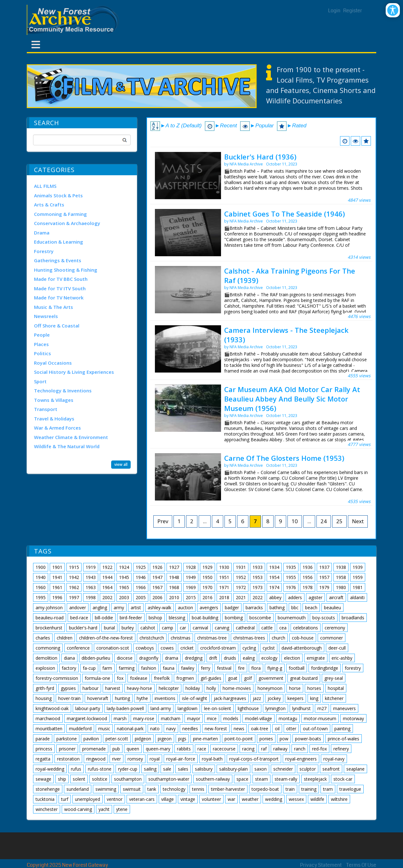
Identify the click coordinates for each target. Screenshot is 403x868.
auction (185, 608)
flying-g (275, 668)
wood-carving (78, 809)
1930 (224, 567)
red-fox (319, 749)
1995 (41, 597)
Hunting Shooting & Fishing (66, 270)
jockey (274, 698)
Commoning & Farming (60, 214)
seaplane (355, 769)
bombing (234, 618)
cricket (187, 648)
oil (277, 729)
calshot (148, 628)
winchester (47, 809)
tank (152, 789)
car (183, 628)
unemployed (88, 799)
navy (171, 729)
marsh (120, 718)
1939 (358, 567)
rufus (76, 769)
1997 (74, 597)
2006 (157, 597)
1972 (241, 587)
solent (79, 779)
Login (334, 11)
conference (78, 648)
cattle (267, 628)
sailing (150, 769)
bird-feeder (131, 618)
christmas (181, 638)
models (231, 718)
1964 (107, 587)
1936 (308, 567)
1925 (141, 567)
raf (264, 749)
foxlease (139, 678)
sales (183, 769)
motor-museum (320, 718)
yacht (104, 809)
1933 (258, 567)
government (271, 678)
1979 (324, 587)
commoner (332, 638)
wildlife (317, 799)
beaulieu (332, 608)
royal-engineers (301, 759)
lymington (275, 708)
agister (315, 597)
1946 (141, 577)
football (297, 668)
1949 (191, 577)
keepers (295, 698)
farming (127, 668)
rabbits (184, 749)
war (231, 799)
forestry (353, 668)
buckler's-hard (83, 628)
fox (120, 678)
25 (339, 521)
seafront (331, 769)
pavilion (91, 739)
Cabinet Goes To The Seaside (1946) (284, 214)
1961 (57, 587)
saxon (261, 769)
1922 (107, 567)
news (239, 729)
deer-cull (337, 648)
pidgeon (143, 739)
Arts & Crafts (49, 205)
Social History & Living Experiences (74, 372)
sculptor (308, 769)
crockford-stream (218, 648)
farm (107, 668)
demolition (46, 658)
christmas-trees (249, 638)
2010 (174, 597)
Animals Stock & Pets (58, 195)
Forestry (44, 251)
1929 (207, 567)
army (119, 608)
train (290, 789)
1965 (124, 587)
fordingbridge (325, 668)
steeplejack (315, 779)
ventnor (115, 799)
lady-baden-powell (125, 708)
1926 (157, 567)
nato (155, 729)
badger (232, 608)
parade (43, 739)
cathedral (245, 628)
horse (295, 688)
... (205, 521)
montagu (288, 718)
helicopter (169, 688)
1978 (308, 587)
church (278, 638)
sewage (43, 779)
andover (78, 608)
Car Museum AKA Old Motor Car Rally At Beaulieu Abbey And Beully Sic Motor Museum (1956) (292, 399)
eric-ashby (342, 658)
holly (211, 688)
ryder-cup (128, 769)
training (309, 789)
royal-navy (334, 759)
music (104, 729)
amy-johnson (49, 608)
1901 (57, 567)
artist (136, 608)
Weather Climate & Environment (71, 437)
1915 (74, 567)
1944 (107, 577)
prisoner (67, 749)
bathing (277, 608)
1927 (174, 567)
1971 (224, 587)
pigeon (165, 739)
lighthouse (248, 708)
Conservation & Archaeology (67, 223)
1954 (274, 577)
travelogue (350, 789)
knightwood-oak (52, 708)
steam (261, 779)
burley (128, 628)
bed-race (79, 618)
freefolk (162, 678)
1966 (141, 587)
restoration (68, 759)
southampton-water (169, 779)
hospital (336, 688)
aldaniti (357, 597)
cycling (249, 648)
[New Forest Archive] (74, 20)
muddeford (80, 729)
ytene (122, 809)
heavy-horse (139, 688)
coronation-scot (113, 648)
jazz (257, 698)
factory (69, 668)
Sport (40, 381)
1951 (224, 577)
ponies (266, 739)
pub (116, 749)
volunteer (211, 799)
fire (241, 668)
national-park (130, 729)
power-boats (308, 739)
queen (133, 749)
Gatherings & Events (58, 260)
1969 (191, 587)
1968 (174, 587)
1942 (74, 577)
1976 (291, 587)
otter (291, 729)
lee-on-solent (218, 708)
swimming (106, 789)
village (167, 799)
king (314, 698)
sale (167, 769)
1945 (124, 577)
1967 (157, 587)
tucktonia (45, 799)
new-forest (216, 729)
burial (109, 628)
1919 (91, 567)
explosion (45, 668)
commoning (48, 648)
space (242, 779)
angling (100, 608)
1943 (91, 577)
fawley (188, 668)
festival (224, 668)
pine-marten (205, 739)
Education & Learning (59, 242)
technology (174, 789)
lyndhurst (301, 708)
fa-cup (89, 668)
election (292, 658)
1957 (324, 577)
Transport (46, 409)
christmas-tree (212, 638)
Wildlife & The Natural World (67, 446)
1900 (41, 567)
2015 (191, 597)
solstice (100, 779)
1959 (358, 577)
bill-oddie (104, 618)
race (202, 749)
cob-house (303, 638)
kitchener (334, 698)
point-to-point (239, 739)
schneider (283, 769)
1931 (241, 567)
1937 (324, 567)
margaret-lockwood (87, 718)
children (65, 638)
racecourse (224, 749)
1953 (258, 577)
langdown (187, 708)
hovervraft (98, 698)
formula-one (97, 678)
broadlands (353, 618)
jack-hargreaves (230, 698)
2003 (124, 597)
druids (230, 658)
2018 (224, 597)
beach (311, 608)
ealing (249, 658)
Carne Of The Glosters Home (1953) (284, 458)
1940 (41, 577)
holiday (193, 688)
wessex (296, 799)
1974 (274, 587)
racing (248, 749)
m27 (322, 708)
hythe (142, 698)
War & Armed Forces (57, 428)
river (116, 759)
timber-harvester (228, 789)
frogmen (185, 678)
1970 (207, 587)
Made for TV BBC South (61, 279)
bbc (295, 608)
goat (233, 678)
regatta (43, 759)
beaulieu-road (50, 618)
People (42, 335)
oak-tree (260, 729)
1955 (291, 577)
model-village (258, 718)
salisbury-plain (233, 769)
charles (43, 638)
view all (121, 464)
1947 (157, 577)
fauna (169, 668)
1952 (241, 577)
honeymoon (270, 688)
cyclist (269, 648)
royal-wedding (50, 769)
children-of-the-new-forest (106, 638)
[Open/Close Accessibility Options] (393, 10)
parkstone (67, 739)
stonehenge (48, 789)
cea (283, 628)
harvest (113, 688)
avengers (209, 608)
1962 (74, 587)
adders (295, 597)
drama (172, 658)
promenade (94, 749)
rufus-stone (100, 769)
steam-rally (286, 779)
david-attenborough (302, 648)
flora (256, 668)
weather (250, 799)
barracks (254, 608)
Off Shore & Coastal (57, 326)
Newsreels (46, 316)
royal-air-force (181, 759)
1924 (124, 567)
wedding (274, 799)
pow (284, 739)
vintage (188, 799)
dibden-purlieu (96, 658)
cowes (167, 648)
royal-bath (212, 759)
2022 (258, 597)
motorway (353, 718)
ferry (206, 668)
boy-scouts (324, 618)
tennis (198, 789)
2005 (141, 597)
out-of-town (315, 729)
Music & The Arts (54, 307)
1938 (341, 567)
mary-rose (144, 718)
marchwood (48, 718)
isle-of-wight (195, 698)
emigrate (316, 658)
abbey (275, 597)
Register (353, 11)
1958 (341, 577)
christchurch (152, 638)
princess (44, 749)
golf (248, 678)
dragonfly (149, 658)
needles (190, 729)
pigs (182, 739)
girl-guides (211, 678)
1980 (341, 587)
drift (213, 658)
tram (328, 789)
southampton (128, 779)
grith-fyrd (45, 688)
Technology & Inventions (63, 391)
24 (324, 521)
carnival (200, 628)
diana (69, 658)
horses (314, 688)
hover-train (69, 698)
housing (44, 698)
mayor (194, 718)
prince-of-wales (343, 739)
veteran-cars (142, 799)
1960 (41, 587)
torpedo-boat (265, 789)
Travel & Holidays (54, 419)
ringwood (96, 759)
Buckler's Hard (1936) (260, 157)
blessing (177, 618)
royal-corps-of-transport (254, 759)
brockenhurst (49, 628)
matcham (171, 718)
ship (62, 779)
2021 (241, 597)
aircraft (336, 597)
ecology (269, 658)
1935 (291, 567)
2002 (107, 597)
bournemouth (292, 618)
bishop (155, 618)
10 (295, 521)
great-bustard (304, 678)
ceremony (335, 628)
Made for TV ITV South (60, 288)
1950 (207, 577)
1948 (174, 577)
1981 (358, 587)
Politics (43, 353)
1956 (308, 577)
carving (222, 628)
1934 (274, 567)
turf (65, 799)
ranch (300, 749)
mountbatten (49, 729)
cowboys (145, 648)
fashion (149, 668)
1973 (258, 587)
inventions (165, 698)
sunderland (78, 789)
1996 (57, 597)
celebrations (306, 628)
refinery (341, 749)
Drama (42, 233)
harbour (91, 688)
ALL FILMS (45, 186)
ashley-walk (159, 608)
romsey (135, 759)
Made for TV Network (59, 298)
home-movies (237, 688)
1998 (91, 597)
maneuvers (344, 708)
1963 (91, 587)
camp (167, 628)
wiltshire (339, 799)
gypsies (68, 688)
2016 (207, 597)
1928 (191, 567)
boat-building (205, 618)
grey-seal (334, 678)
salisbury (204, 769)
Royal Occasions (53, 363)
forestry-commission (57, 678)
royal (155, 759)
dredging (194, 658)
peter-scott (117, 739)
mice (212, 718)
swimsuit (132, 789)
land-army (161, 708)
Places (41, 344)
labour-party (88, 708)
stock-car (343, 779)
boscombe (260, 618)
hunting (122, 698)
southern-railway (213, 779)
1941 (57, 577)
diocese (125, 658)
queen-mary (158, 749)
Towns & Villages (54, 400)
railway (280, 749)
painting (342, 729)
